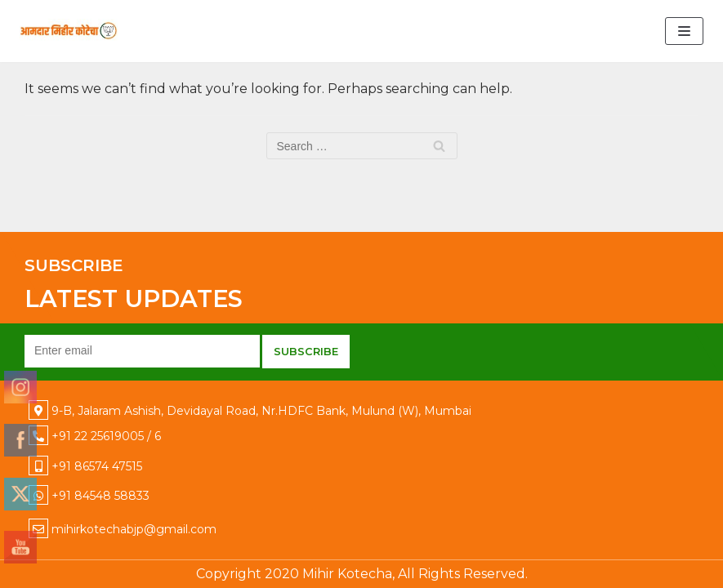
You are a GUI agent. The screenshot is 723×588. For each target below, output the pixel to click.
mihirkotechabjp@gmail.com (134, 529)
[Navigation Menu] (684, 31)
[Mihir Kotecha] (69, 31)
